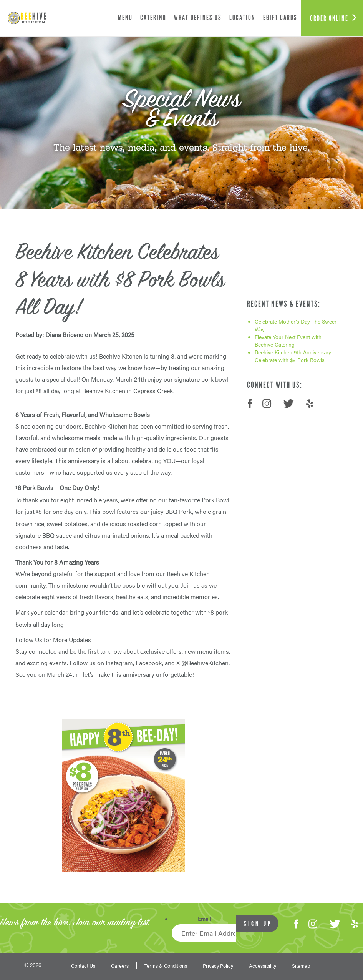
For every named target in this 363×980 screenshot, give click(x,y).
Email (204, 919)
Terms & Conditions (166, 966)
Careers (120, 966)
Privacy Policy (218, 966)
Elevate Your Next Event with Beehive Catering (288, 341)
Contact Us (83, 966)
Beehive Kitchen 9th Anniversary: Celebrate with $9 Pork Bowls (294, 356)
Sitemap (301, 966)
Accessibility (263, 966)
